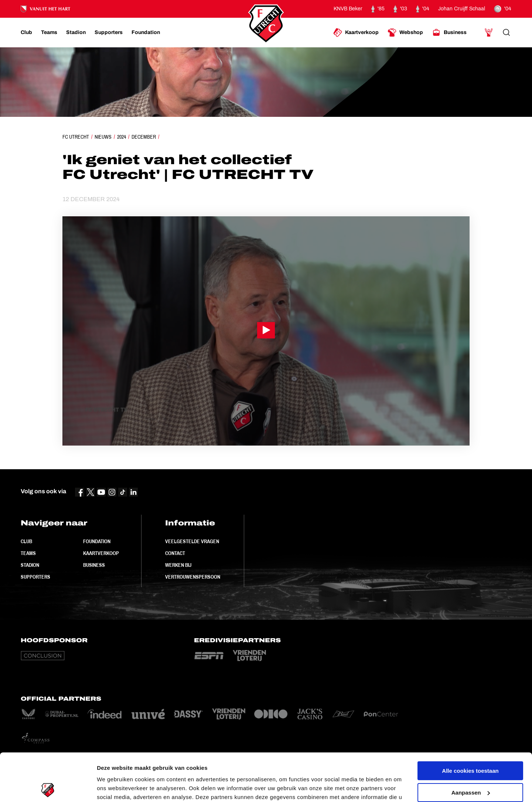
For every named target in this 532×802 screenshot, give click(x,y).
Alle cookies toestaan (470, 723)
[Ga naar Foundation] (146, 33)
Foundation (97, 541)
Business (94, 565)
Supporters (35, 577)
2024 (122, 137)
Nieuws (103, 137)
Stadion (30, 565)
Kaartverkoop (101, 553)
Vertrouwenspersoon (193, 577)
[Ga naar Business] (449, 33)
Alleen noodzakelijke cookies (470, 766)
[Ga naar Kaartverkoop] (356, 33)
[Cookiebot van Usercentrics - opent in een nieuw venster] (48, 788)
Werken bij (178, 565)
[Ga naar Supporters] (109, 33)
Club (26, 541)
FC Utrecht (76, 137)
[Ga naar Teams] (49, 33)
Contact (175, 553)
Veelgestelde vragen (192, 541)
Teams (28, 553)
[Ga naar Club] (26, 33)
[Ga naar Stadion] (76, 33)
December (144, 137)
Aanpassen (471, 745)
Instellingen (112, 787)
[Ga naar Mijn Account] (489, 33)
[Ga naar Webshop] (405, 33)
